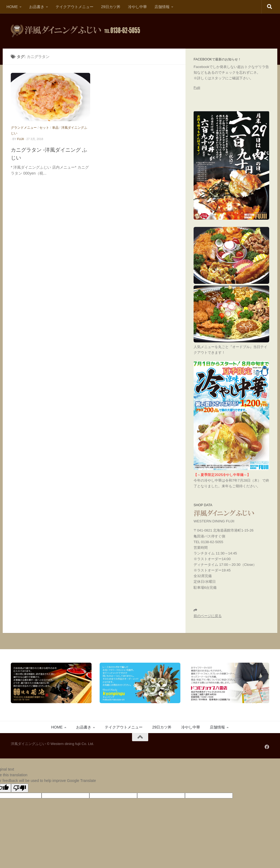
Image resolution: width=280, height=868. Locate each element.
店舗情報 (162, 7)
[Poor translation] (20, 788)
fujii (21, 139)
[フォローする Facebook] (267, 747)
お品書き (37, 7)
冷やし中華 (137, 7)
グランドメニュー (24, 128)
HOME (12, 7)
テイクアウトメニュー (75, 7)
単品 (55, 128)
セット (44, 128)
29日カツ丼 (111, 7)
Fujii (197, 88)
